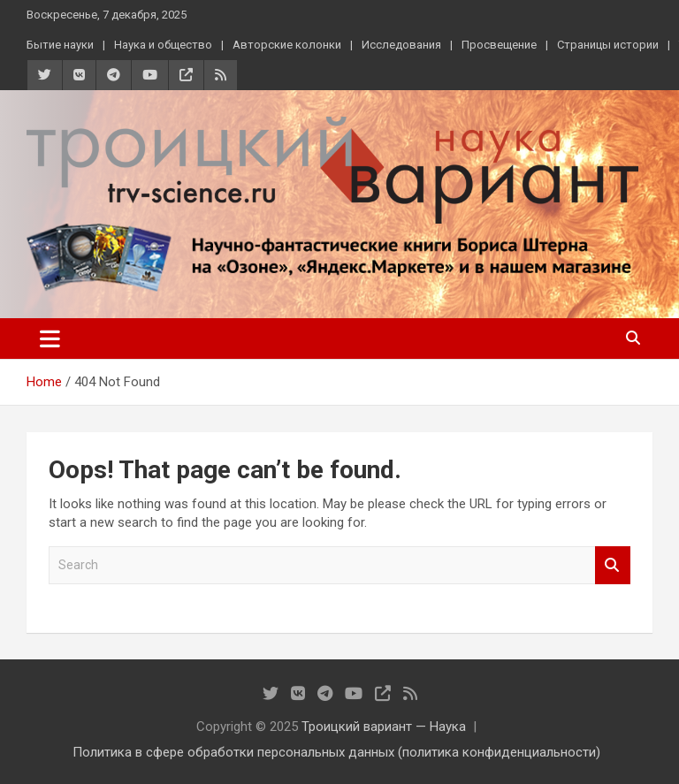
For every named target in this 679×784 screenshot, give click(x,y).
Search (613, 565)
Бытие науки (60, 45)
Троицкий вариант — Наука (384, 727)
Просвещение (499, 45)
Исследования (401, 45)
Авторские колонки (287, 45)
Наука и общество (163, 45)
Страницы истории (608, 45)
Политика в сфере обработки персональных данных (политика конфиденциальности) (336, 752)
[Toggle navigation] (50, 339)
